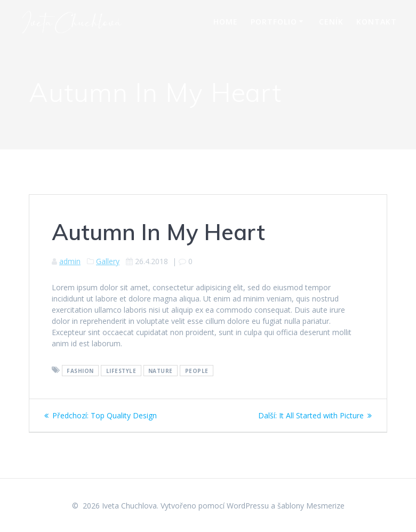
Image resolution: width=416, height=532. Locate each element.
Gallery (108, 261)
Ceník (331, 22)
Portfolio (274, 22)
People (197, 370)
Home (226, 22)
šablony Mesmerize (311, 506)
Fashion (80, 370)
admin (70, 261)
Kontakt (377, 22)
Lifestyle (121, 370)
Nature (161, 370)
